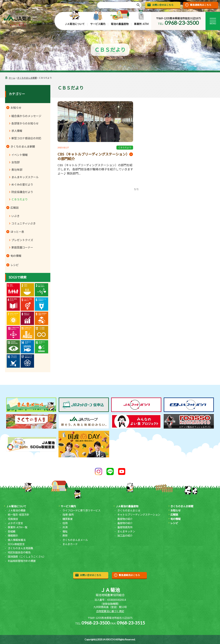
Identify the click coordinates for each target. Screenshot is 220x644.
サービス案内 (98, 24)
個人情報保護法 (17, 540)
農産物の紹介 (125, 519)
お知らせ (16, 108)
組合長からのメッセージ (26, 116)
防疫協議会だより (22, 192)
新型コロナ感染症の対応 (26, 138)
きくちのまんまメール (75, 540)
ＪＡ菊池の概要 (17, 510)
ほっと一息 (17, 232)
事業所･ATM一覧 (18, 527)
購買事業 (68, 519)
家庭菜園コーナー (22, 247)
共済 (65, 527)
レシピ (15, 265)
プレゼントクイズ (22, 240)
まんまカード (70, 544)
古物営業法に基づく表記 (110, 611)
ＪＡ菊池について (75, 24)
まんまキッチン (126, 531)
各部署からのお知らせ (25, 123)
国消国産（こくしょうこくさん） (27, 557)
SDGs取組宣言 (16, 544)
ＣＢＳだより (125, 147)
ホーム (12, 78)
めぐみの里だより (22, 184)
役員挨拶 (13, 519)
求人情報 (17, 131)
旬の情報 (16, 256)
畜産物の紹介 (125, 523)
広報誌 (15, 208)
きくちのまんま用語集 (20, 548)
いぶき (15, 216)
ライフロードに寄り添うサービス (81, 510)
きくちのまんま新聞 (27, 78)
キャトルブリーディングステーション (139, 515)
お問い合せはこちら (163, 5)
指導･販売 (68, 515)
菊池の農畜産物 (120, 24)
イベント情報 (20, 155)
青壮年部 (17, 170)
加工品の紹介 (125, 536)
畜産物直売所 (125, 527)
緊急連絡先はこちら (201, 5)
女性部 (15, 162)
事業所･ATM (141, 24)
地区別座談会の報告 (19, 552)
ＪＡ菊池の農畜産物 (127, 506)
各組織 (12, 531)
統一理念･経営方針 (19, 515)
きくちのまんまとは (129, 510)
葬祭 (65, 536)
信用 (65, 523)
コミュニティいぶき (24, 223)
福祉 (65, 531)
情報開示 (13, 536)
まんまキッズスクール (25, 177)
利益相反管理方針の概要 (22, 561)
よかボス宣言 (15, 523)
